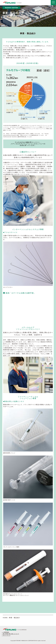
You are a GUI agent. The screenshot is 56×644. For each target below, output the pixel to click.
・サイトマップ (6, 635)
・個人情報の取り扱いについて (10, 634)
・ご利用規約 (5, 632)
